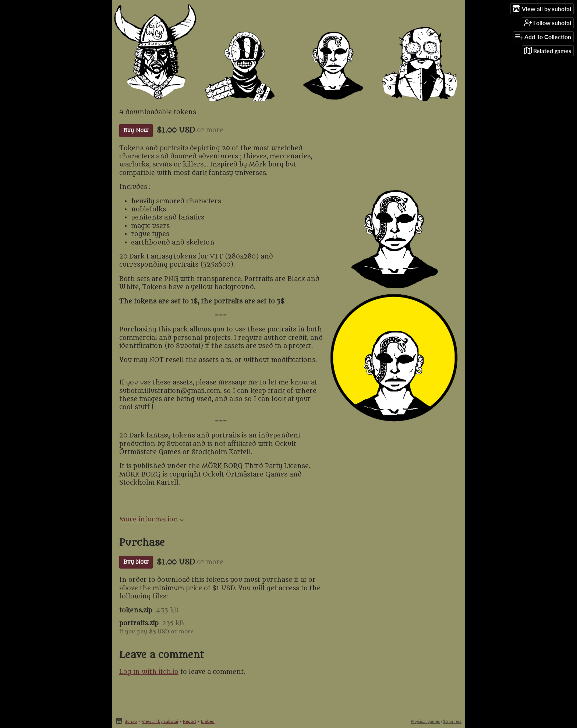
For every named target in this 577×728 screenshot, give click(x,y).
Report (190, 721)
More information (152, 520)
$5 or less (452, 721)
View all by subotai (160, 721)
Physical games (425, 721)
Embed (208, 721)
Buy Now (136, 131)
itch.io (131, 721)
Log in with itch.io (149, 672)
